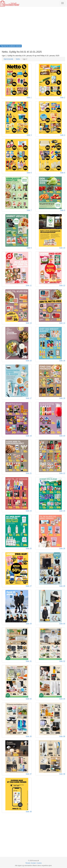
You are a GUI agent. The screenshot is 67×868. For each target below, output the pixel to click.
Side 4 (63, 135)
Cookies (39, 863)
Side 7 (29, 210)
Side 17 (29, 398)
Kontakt (33, 863)
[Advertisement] (33, 26)
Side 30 (62, 624)
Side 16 (62, 361)
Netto (18, 59)
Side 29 (29, 624)
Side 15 (29, 361)
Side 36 (62, 736)
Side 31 (29, 661)
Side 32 (62, 661)
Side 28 (62, 586)
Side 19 (29, 436)
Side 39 (29, 812)
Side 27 (29, 586)
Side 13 (29, 323)
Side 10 (62, 248)
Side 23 (29, 511)
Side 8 (63, 210)
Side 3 (29, 135)
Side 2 (63, 97)
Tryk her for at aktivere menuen (11, 46)
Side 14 (62, 323)
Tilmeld (28, 863)
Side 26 (62, 549)
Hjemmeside (8, 59)
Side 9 (29, 248)
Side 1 (29, 97)
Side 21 (29, 473)
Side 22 (62, 473)
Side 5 (29, 173)
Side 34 (62, 699)
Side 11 (29, 285)
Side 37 (29, 774)
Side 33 (29, 699)
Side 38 (62, 774)
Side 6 (63, 173)
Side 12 (62, 285)
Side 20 (62, 436)
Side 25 (29, 549)
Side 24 (62, 511)
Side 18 (62, 398)
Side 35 (29, 736)
